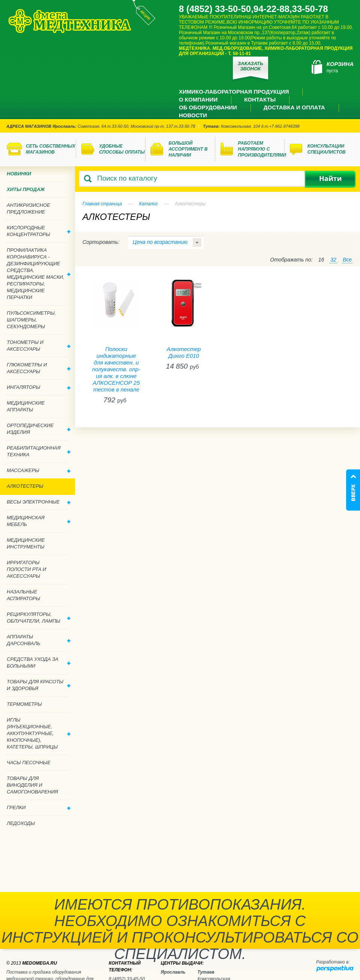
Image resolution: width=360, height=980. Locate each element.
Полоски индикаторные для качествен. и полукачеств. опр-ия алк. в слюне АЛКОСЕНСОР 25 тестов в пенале (116, 369)
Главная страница (102, 204)
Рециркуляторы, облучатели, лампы (39, 618)
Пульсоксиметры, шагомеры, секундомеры (31, 320)
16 (321, 260)
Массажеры (39, 470)
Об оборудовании (208, 107)
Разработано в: (333, 962)
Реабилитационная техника (39, 451)
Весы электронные (39, 502)
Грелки (39, 807)
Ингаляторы (39, 387)
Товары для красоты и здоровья (39, 685)
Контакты (260, 99)
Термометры (24, 704)
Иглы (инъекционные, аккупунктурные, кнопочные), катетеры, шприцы (39, 733)
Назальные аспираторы (23, 595)
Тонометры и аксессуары (39, 346)
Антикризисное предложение (28, 208)
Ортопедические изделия (39, 429)
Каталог (148, 204)
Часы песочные (29, 763)
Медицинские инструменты (26, 543)
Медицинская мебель (39, 521)
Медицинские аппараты (26, 406)
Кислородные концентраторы (39, 231)
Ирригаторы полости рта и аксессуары (26, 569)
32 (333, 260)
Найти (330, 179)
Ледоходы (21, 823)
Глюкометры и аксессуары (39, 368)
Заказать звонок (250, 66)
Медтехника (70, 21)
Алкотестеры (25, 486)
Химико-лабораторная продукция (234, 92)
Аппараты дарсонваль (39, 640)
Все (347, 260)
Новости (193, 115)
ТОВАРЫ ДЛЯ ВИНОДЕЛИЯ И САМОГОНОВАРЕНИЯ (32, 785)
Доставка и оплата (294, 107)
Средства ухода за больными (39, 663)
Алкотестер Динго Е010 (184, 352)
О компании (198, 99)
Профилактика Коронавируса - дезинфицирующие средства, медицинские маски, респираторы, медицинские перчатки (39, 274)
